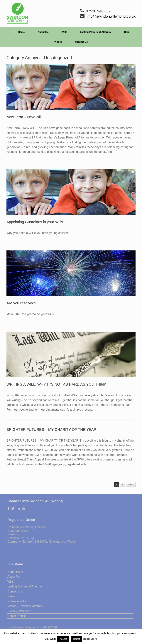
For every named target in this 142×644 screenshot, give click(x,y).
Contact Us (81, 42)
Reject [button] (76, 639)
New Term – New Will (24, 117)
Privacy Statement (19, 611)
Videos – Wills (17, 601)
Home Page (15, 572)
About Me (43, 32)
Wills (64, 32)
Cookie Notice (17, 616)
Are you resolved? (21, 303)
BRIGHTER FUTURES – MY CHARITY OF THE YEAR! (52, 430)
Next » (131, 485)
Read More (90, 639)
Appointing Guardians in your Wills (35, 222)
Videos (58, 42)
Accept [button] (63, 639)
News (11, 596)
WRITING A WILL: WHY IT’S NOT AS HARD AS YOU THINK (56, 384)
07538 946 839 (98, 11)
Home (18, 32)
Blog (127, 32)
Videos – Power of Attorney (25, 606)
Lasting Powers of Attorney (96, 32)
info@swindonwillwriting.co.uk (111, 16)
